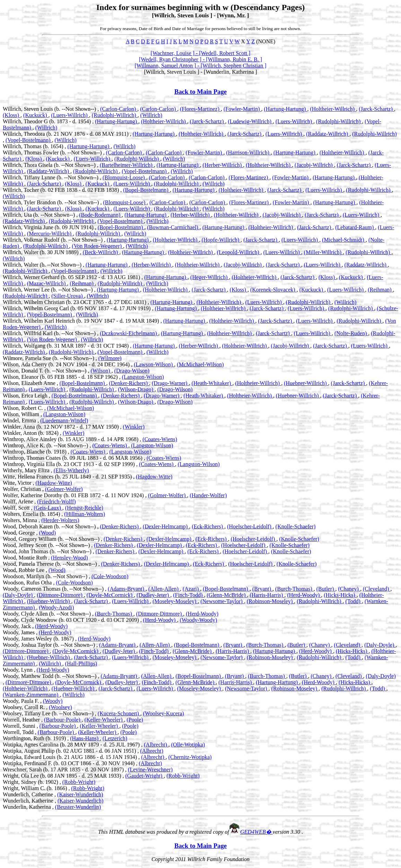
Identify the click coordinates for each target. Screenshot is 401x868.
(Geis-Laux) (48, 508)
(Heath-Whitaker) (212, 383)
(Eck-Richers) (208, 526)
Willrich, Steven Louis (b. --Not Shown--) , (51, 109)
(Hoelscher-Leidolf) (250, 526)
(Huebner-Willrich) (306, 383)
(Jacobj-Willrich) (314, 165)
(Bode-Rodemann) (100, 215)
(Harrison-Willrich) (248, 153)
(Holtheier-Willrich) (333, 109)
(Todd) (354, 601)
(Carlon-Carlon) (119, 109)
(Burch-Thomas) (294, 589)
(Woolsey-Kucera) (164, 713)
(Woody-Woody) (199, 620)
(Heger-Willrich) (210, 277)
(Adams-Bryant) (127, 589)
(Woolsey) (60, 707)
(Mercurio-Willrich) (50, 234)
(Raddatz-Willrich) (328, 134)
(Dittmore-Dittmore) (60, 595)
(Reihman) (82, 283)
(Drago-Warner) (170, 383)
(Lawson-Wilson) (154, 364)
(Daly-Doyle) (18, 595)
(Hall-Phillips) (81, 664)
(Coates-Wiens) (160, 439)
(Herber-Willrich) (223, 165)
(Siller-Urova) (68, 296)
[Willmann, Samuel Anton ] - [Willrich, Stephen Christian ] (201, 66)
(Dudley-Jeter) (153, 595)
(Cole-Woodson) (110, 576)
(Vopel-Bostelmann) (29, 140)
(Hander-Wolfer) (208, 495)
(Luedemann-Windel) (64, 420)
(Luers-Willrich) (70, 115)
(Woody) (53, 701)
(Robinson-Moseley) (270, 601)
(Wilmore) (110, 358)
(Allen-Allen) (164, 589)
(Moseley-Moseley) (175, 601)
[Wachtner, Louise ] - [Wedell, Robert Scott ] (201, 53)
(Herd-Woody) (304, 595)
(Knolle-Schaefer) (296, 526)
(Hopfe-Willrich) (221, 240)
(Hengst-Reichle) (84, 508)
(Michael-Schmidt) (344, 240)
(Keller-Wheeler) (104, 720)
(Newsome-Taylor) (222, 601)
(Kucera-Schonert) (119, 713)
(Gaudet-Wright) (145, 776)
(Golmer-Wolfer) (64, 489)
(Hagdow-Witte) (154, 477)
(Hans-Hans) (85, 738)
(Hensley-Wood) (69, 558)
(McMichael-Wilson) (200, 364)
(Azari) (191, 589)
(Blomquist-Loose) (124, 177)
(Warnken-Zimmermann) (31, 695)
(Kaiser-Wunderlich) (80, 794)
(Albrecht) (156, 745)
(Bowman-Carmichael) (173, 227)
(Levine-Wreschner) (150, 769)
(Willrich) (151, 115)
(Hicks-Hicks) (340, 595)
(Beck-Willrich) (101, 252)
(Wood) (47, 533)
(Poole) (135, 720)
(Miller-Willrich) (323, 252)
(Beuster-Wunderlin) (78, 807)
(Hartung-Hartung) (286, 109)
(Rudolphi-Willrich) (115, 115)
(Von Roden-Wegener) (97, 246)
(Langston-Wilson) (143, 377)
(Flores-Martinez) (200, 109)
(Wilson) (101, 371)
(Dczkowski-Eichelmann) (129, 333)
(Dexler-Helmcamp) (166, 526)
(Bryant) (262, 589)
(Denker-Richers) (129, 383)
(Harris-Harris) (267, 595)
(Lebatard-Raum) (355, 227)
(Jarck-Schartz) (376, 109)
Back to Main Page (200, 92)
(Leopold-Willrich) (239, 252)
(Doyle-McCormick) (110, 595)
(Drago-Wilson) (132, 371)
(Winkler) (134, 427)
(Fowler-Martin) (242, 109)
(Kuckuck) (36, 115)
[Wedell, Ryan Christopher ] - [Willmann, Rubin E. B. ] (200, 59)
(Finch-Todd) (188, 595)
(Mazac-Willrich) (47, 283)
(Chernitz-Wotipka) (190, 757)
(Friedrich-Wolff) (56, 502)
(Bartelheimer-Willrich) (127, 165)
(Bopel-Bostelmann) (146, 190)
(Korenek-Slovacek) (273, 290)
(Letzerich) (115, 738)
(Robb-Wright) (183, 776)
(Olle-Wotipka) (188, 745)
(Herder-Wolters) (60, 520)
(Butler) (326, 589)
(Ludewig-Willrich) (250, 121)
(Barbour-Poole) (63, 720)
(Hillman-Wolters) (85, 514)
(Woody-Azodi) (56, 607)
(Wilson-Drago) (136, 389)
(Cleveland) (377, 589)
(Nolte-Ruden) (351, 333)
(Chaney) (349, 589)
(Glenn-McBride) (227, 595)
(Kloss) (12, 115)
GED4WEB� (256, 832)
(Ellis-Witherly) (71, 470)
